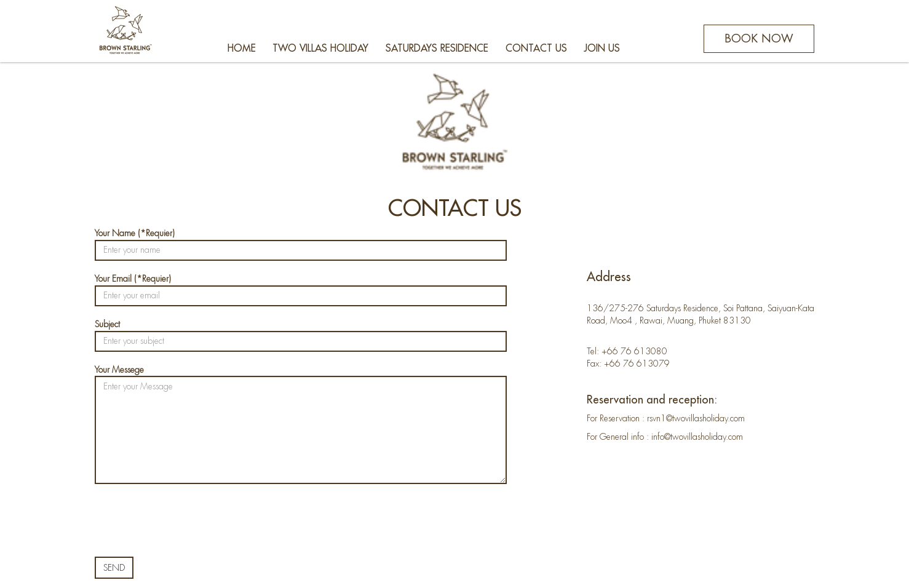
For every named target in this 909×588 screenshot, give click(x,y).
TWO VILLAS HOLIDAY (320, 49)
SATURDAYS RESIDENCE (437, 49)
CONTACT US (536, 49)
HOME (242, 49)
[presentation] (188, 520)
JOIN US (602, 49)
